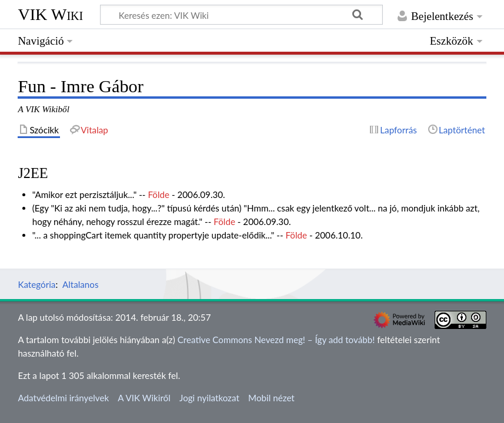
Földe (158, 194)
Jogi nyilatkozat (209, 398)
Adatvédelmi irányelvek (63, 398)
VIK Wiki (50, 14)
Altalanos (81, 284)
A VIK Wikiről (144, 398)
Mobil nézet (271, 398)
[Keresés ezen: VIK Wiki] (241, 15)
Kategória (36, 284)
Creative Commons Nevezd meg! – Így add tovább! (276, 340)
